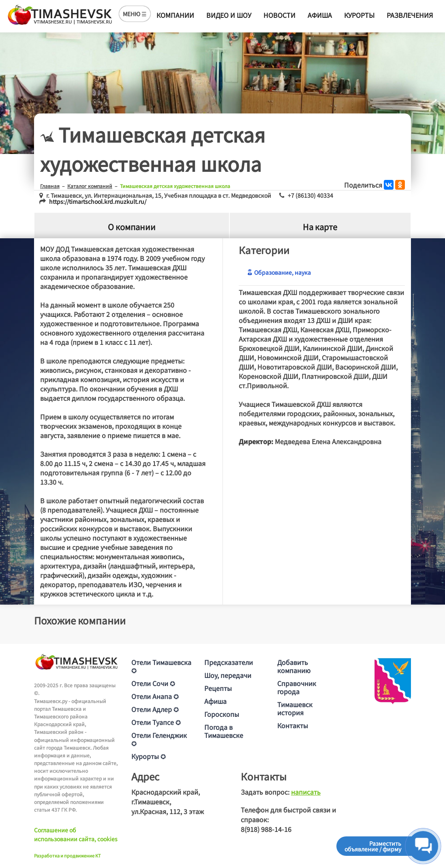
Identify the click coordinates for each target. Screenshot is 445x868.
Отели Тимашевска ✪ (161, 666)
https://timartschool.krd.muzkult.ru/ (98, 201)
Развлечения (410, 15)
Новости (279, 15)
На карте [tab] (320, 227)
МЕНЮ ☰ (135, 14)
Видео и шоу (229, 15)
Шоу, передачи (228, 675)
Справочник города (297, 687)
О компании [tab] (132, 227)
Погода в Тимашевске (224, 731)
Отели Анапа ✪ (155, 696)
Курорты (359, 15)
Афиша (320, 15)
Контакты (293, 725)
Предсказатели (229, 662)
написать (306, 792)
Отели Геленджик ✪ (159, 739)
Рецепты (218, 688)
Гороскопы (222, 714)
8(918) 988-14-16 (266, 829)
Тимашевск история (295, 708)
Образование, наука (279, 272)
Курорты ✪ (149, 756)
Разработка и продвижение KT (67, 855)
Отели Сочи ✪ (153, 683)
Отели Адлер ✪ (155, 709)
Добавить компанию (294, 666)
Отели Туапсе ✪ (156, 722)
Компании (175, 15)
